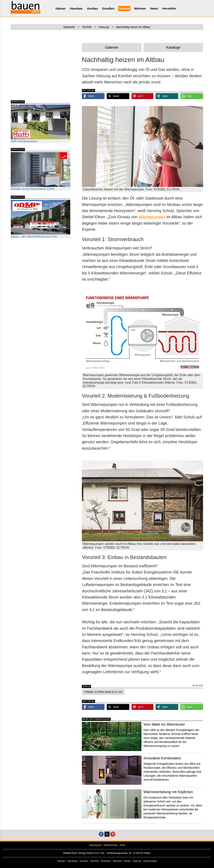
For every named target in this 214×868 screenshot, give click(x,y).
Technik (124, 8)
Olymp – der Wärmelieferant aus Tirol (41, 219)
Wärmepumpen (152, 217)
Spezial (137, 861)
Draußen (108, 8)
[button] (93, 96)
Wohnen (140, 8)
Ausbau (92, 8)
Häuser (61, 8)
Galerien (112, 47)
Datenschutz (111, 845)
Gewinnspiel (150, 861)
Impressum (95, 845)
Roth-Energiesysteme (41, 124)
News (154, 8)
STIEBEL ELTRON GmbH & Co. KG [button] (103, 692)
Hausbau (76, 8)
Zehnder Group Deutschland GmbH (41, 171)
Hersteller (169, 8)
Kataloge (173, 47)
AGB (122, 845)
